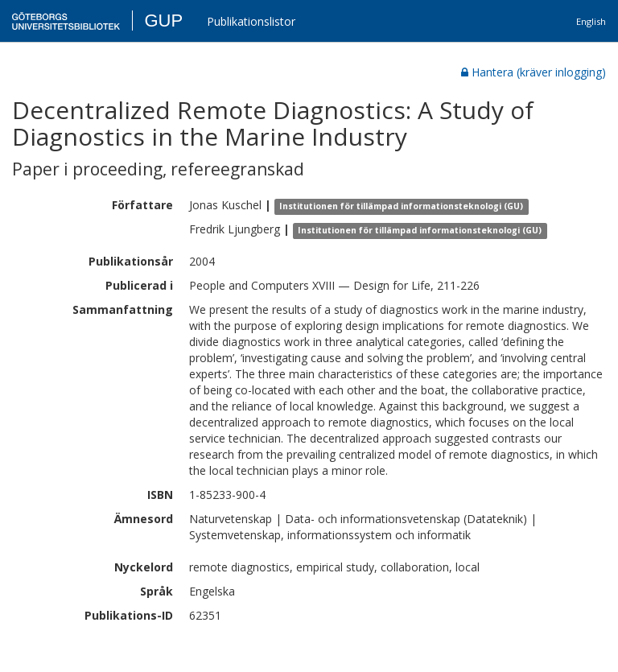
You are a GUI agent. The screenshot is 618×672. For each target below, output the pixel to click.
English (591, 21)
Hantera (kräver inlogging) (534, 72)
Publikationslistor (251, 21)
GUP (163, 21)
